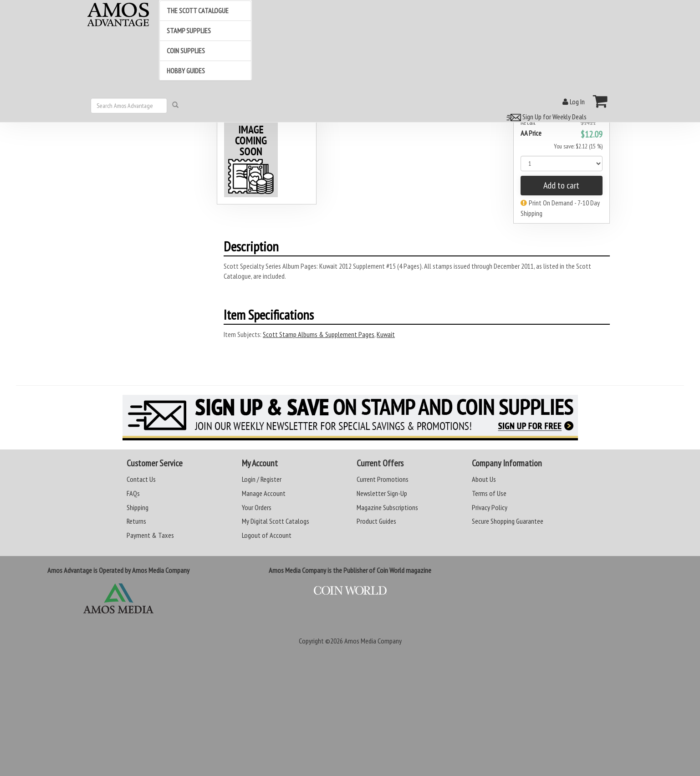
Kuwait (386, 334)
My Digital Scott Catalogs (276, 521)
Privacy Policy (490, 507)
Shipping (138, 507)
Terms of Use (489, 493)
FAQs (133, 493)
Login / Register (262, 479)
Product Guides (376, 521)
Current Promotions (383, 479)
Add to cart (561, 185)
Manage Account (264, 493)
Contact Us (141, 479)
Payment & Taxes (150, 535)
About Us (484, 479)
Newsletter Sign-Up (382, 493)
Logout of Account (267, 535)
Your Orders (257, 507)
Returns (136, 521)
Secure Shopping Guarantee (508, 521)
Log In (574, 102)
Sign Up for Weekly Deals (545, 117)
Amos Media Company (373, 641)
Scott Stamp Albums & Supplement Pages (319, 334)
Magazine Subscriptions (387, 507)
